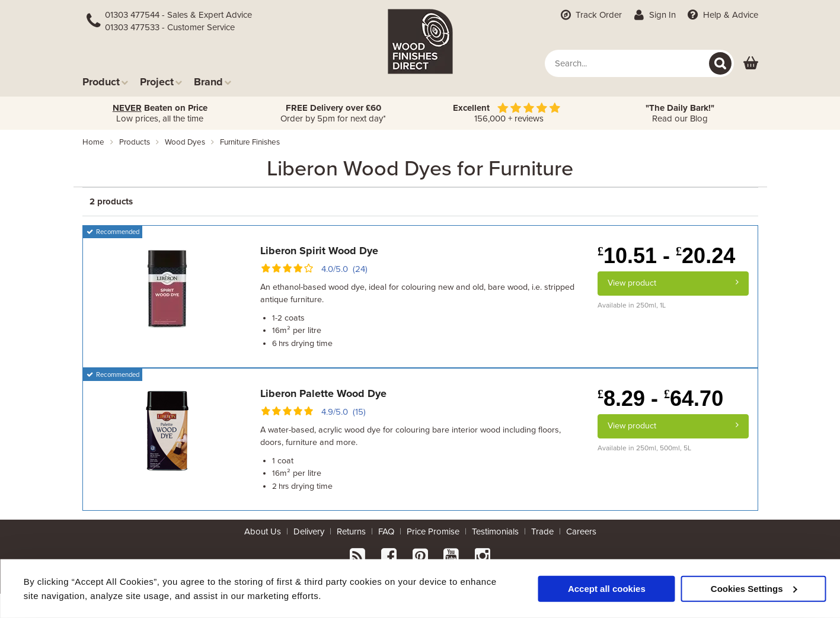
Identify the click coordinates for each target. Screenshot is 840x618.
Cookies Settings (754, 588)
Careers (581, 531)
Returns (351, 531)
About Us (263, 531)
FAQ (386, 531)
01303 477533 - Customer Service (170, 27)
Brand (213, 81)
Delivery (309, 531)
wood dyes (185, 142)
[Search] (720, 63)
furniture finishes (250, 142)
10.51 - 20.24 (666, 256)
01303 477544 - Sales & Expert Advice (178, 15)
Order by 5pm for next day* (333, 113)
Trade (542, 531)
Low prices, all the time (160, 113)
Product (105, 81)
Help (722, 15)
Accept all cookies (607, 588)
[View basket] (751, 64)
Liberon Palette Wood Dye (323, 393)
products (135, 142)
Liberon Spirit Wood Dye (319, 251)
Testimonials (495, 531)
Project (161, 81)
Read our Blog (680, 113)
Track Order (590, 15)
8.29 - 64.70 (660, 398)
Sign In (654, 15)
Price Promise (433, 531)
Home (93, 142)
